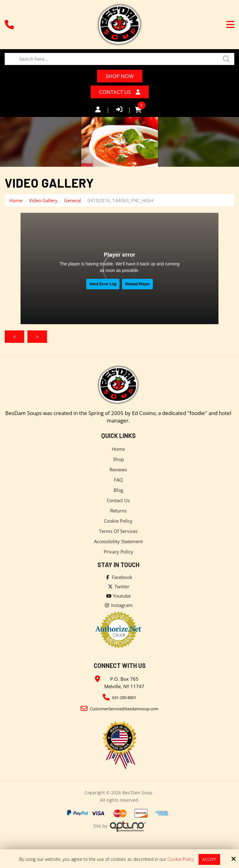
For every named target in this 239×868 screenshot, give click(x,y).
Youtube (118, 596)
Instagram (118, 605)
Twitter (118, 586)
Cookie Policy (181, 859)
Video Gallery (43, 200)
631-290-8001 (124, 698)
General (73, 200)
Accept (209, 859)
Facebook (118, 577)
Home (16, 200)
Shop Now (120, 76)
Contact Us (120, 92)
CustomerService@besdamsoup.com (124, 709)
